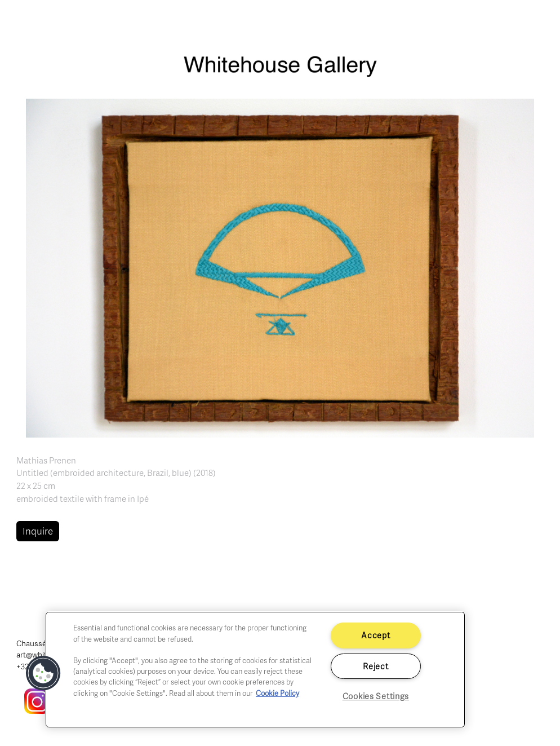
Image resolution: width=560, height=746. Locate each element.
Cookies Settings (376, 696)
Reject (375, 666)
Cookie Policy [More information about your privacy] (277, 693)
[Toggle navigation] (539, 23)
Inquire (38, 531)
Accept (375, 635)
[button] (280, 267)
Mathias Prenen (46, 460)
